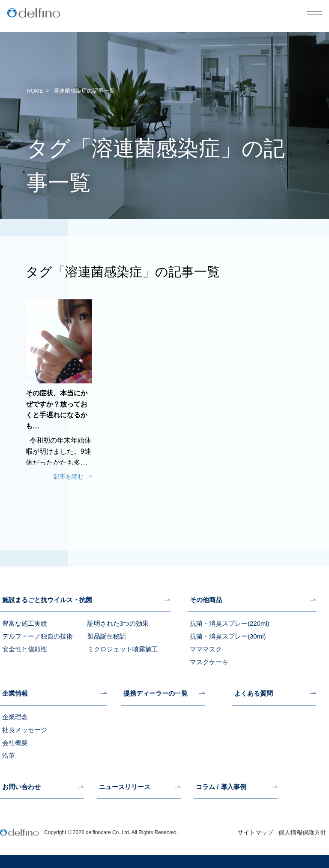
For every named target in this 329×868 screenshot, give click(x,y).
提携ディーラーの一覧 (156, 693)
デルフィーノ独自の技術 (37, 636)
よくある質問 (254, 693)
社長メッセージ (25, 730)
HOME (35, 91)
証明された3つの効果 (118, 623)
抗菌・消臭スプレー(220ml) (230, 623)
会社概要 (15, 743)
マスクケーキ (209, 662)
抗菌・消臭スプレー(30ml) (228, 636)
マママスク (206, 649)
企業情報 (15, 693)
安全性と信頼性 (25, 649)
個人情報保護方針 (302, 832)
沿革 (9, 755)
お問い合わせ (21, 787)
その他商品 (206, 600)
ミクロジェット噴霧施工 (123, 649)
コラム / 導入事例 (221, 787)
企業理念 (15, 717)
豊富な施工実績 (25, 623)
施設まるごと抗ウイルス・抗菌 (47, 600)
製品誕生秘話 (107, 636)
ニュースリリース (125, 787)
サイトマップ (255, 832)
